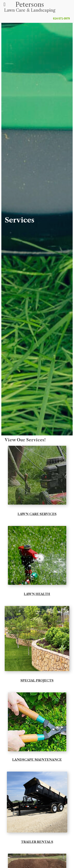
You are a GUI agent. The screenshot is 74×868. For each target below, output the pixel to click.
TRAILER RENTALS (37, 842)
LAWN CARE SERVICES (37, 514)
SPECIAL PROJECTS (37, 680)
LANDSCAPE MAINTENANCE (37, 760)
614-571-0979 (61, 19)
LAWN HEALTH (37, 594)
